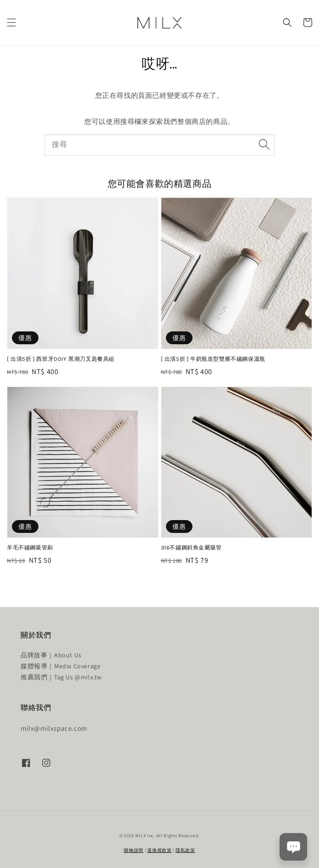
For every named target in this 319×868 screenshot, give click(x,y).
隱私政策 (185, 850)
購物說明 (134, 850)
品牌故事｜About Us (51, 655)
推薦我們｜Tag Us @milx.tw (61, 677)
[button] (11, 22)
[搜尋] (264, 145)
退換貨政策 (159, 850)
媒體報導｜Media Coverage (60, 666)
